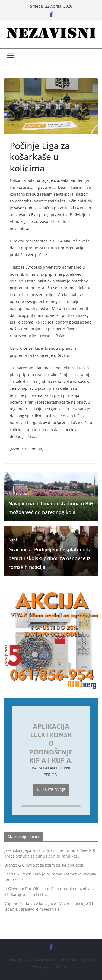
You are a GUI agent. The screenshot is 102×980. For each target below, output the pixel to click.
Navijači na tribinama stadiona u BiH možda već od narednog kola (51, 503)
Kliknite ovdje (51, 790)
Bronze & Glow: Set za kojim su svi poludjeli (44, 865)
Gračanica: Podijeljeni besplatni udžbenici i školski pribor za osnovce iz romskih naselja (50, 553)
